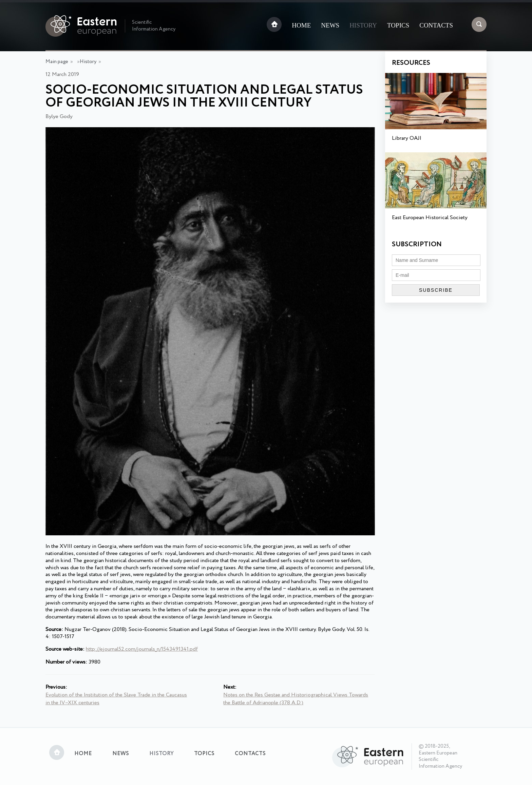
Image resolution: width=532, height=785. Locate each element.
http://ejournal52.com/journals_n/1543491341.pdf (142, 649)
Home (301, 25)
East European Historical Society (430, 218)
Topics (398, 25)
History (363, 25)
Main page (57, 62)
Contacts (436, 25)
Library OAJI (407, 138)
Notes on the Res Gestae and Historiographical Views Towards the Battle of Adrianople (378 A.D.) (296, 699)
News (330, 25)
